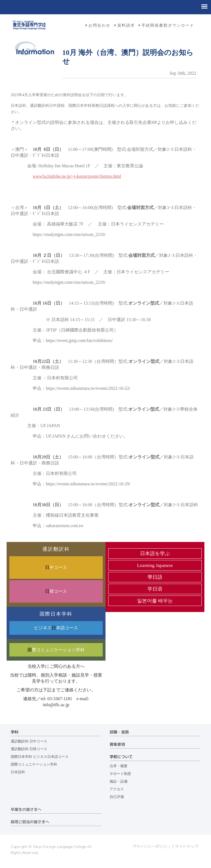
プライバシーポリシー (151, 847)
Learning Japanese (155, 565)
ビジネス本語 (56, 628)
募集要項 (117, 744)
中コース (56, 567)
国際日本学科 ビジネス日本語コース (40, 757)
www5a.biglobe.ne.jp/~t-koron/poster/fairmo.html (77, 176)
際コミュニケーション (56, 650)
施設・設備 (119, 781)
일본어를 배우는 (155, 601)
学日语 (155, 589)
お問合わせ (99, 25)
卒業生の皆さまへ (26, 809)
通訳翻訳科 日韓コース (29, 749)
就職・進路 (119, 732)
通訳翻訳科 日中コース (29, 741)
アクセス (117, 789)
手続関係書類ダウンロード (168, 25)
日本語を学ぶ (155, 553)
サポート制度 (120, 774)
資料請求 (126, 25)
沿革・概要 (119, 766)
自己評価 (117, 797)
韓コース (56, 591)
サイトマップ (187, 847)
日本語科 (18, 772)
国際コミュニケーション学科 (34, 764)
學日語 (155, 577)
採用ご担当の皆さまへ (30, 822)
